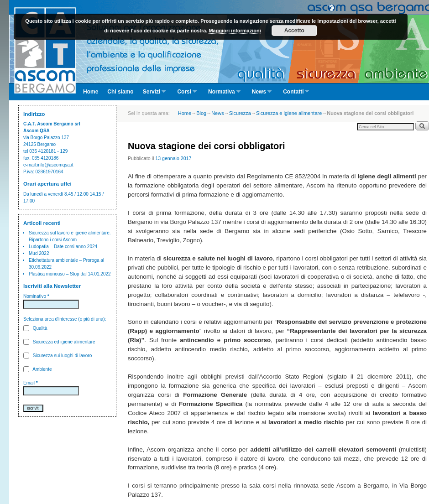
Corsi (185, 94)
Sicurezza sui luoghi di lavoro (58, 356)
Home (91, 92)
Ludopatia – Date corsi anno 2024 (63, 247)
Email (31, 383)
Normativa (222, 94)
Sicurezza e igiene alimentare (289, 113)
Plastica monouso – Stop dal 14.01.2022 (70, 274)
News (259, 94)
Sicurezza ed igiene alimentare (59, 342)
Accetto (294, 31)
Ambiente (37, 369)
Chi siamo (120, 92)
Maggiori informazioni (235, 31)
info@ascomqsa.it (55, 165)
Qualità (35, 328)
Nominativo (36, 296)
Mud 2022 (39, 253)
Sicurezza (240, 113)
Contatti (294, 94)
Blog (201, 113)
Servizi (152, 94)
